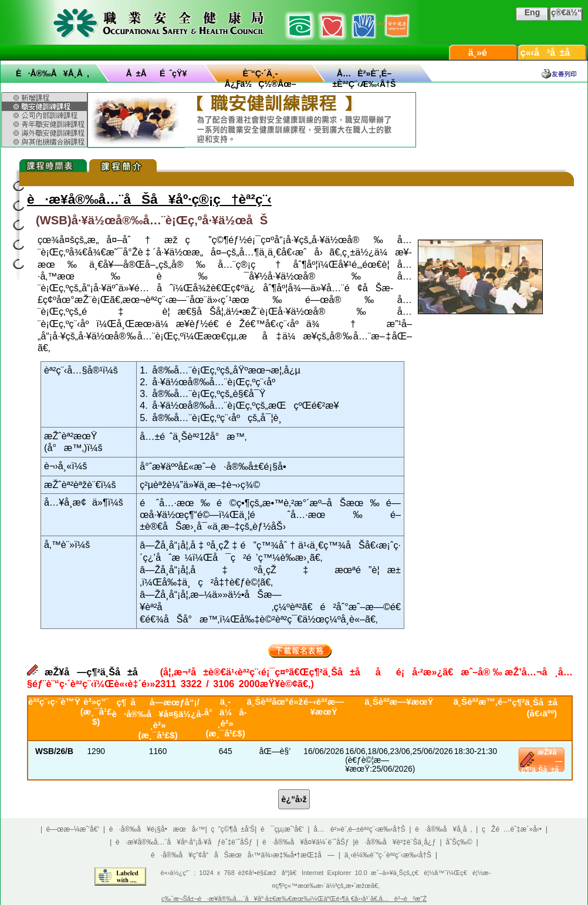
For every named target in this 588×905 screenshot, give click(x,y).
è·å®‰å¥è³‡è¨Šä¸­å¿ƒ (396, 842)
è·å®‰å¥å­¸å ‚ (53, 73)
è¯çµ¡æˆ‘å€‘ (282, 829)
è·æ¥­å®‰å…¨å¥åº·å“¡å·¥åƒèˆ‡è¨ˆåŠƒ (184, 842)
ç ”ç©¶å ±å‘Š (233, 829)
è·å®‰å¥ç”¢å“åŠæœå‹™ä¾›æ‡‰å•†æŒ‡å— (243, 855)
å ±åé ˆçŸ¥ (157, 73)
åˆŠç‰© (459, 842)
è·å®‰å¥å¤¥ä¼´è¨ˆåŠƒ (306, 842)
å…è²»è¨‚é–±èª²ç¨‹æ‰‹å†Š (359, 829)
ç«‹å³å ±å (553, 53)
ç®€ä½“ (566, 12)
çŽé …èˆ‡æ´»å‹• (512, 829)
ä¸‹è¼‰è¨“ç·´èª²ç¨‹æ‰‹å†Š (388, 855)
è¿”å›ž (294, 799)
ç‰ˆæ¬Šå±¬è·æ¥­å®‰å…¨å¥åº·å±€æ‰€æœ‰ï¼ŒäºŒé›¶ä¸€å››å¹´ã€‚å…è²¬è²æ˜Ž (294, 899)
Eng (532, 12)
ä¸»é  (484, 53)
